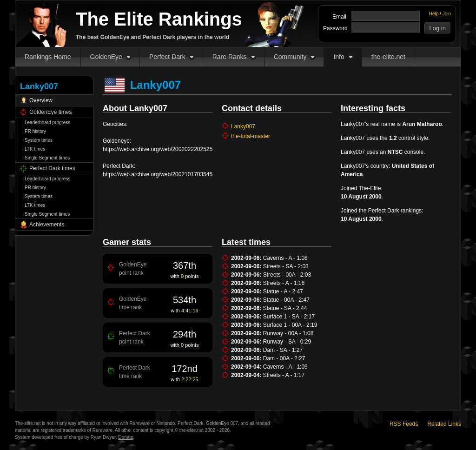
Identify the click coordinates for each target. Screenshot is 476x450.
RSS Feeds (404, 424)
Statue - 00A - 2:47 (286, 300)
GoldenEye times (50, 112)
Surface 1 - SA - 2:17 (289, 317)
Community (290, 57)
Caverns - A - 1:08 (285, 258)
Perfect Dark (167, 57)
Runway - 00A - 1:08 (288, 333)
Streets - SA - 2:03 (286, 266)
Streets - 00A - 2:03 (287, 275)
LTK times (35, 149)
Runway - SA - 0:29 (287, 342)
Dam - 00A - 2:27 (284, 358)
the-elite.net (388, 57)
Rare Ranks (230, 57)
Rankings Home (48, 57)
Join (447, 14)
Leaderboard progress (47, 122)
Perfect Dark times (52, 168)
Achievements (47, 225)
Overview (41, 100)
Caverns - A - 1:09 (285, 367)
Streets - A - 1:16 (284, 283)
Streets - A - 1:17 (284, 375)
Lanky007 (243, 126)
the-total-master (251, 136)
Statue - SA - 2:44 (285, 308)
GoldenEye (106, 57)
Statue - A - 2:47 (283, 291)
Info (339, 57)
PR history (35, 131)
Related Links (444, 424)
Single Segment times (47, 158)
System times (39, 140)
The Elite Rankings (159, 19)
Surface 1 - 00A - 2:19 (290, 325)
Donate (126, 437)
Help (434, 14)
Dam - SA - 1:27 (283, 350)
